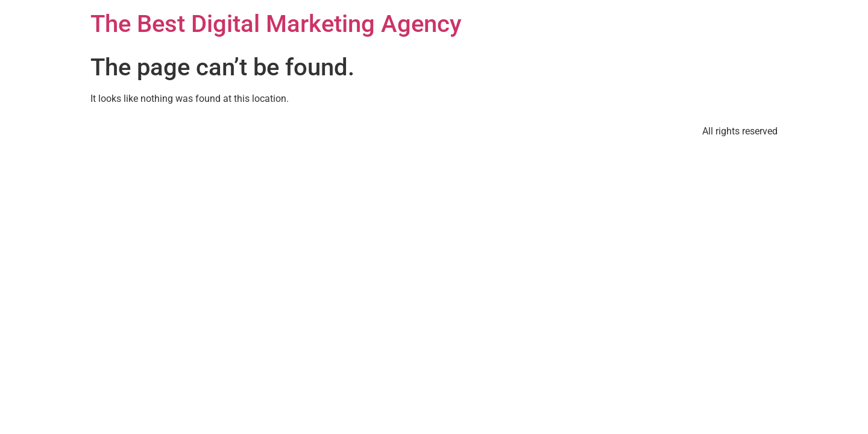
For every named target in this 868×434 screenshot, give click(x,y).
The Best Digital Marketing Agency (276, 24)
